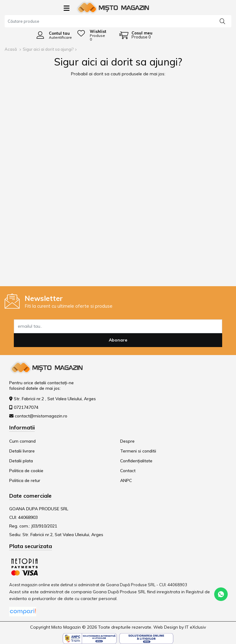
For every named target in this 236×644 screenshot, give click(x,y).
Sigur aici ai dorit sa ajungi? (48, 49)
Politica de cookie (26, 471)
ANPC (126, 480)
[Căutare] (222, 21)
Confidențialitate (136, 461)
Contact (128, 471)
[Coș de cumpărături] (136, 35)
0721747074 (26, 407)
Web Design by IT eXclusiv (180, 627)
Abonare (118, 340)
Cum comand (22, 441)
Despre (127, 441)
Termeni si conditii (138, 451)
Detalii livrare (22, 451)
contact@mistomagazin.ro (41, 416)
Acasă (11, 49)
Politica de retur (25, 480)
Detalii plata (21, 461)
